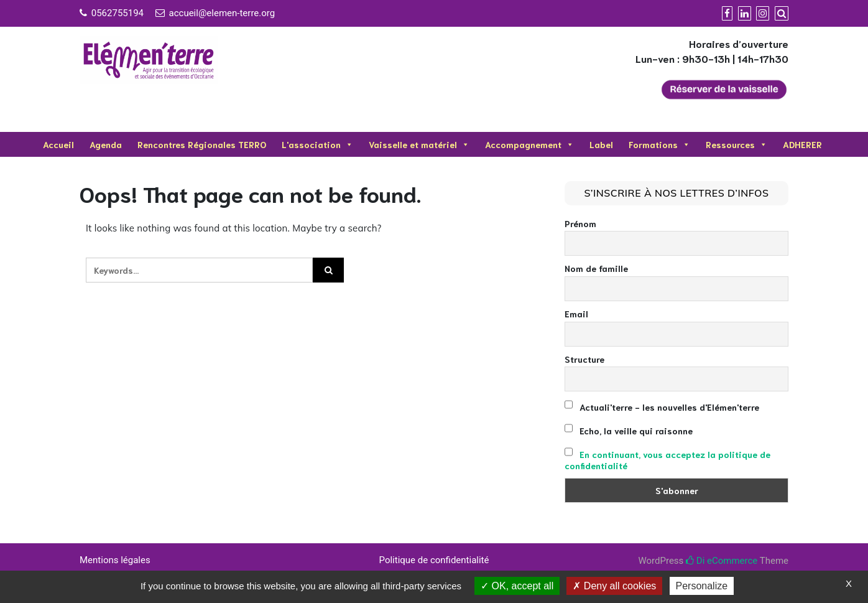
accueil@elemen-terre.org (222, 13)
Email (576, 314)
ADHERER (802, 144)
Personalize (702, 586)
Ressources (736, 144)
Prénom (580, 223)
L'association (317, 144)
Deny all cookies (614, 586)
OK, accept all (517, 586)
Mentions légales (115, 560)
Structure (584, 359)
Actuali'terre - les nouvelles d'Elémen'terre (662, 405)
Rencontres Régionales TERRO (202, 144)
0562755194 (118, 13)
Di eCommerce (722, 561)
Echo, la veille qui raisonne (629, 429)
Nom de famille (596, 268)
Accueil (58, 144)
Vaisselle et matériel (419, 144)
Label (601, 144)
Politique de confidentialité (434, 560)
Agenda (106, 144)
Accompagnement (529, 144)
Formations (659, 144)
